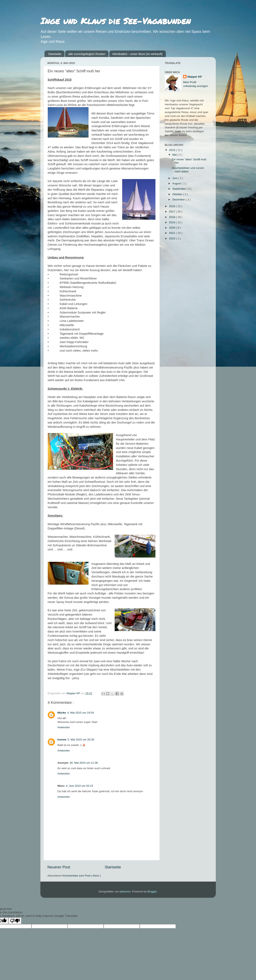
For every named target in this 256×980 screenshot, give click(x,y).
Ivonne (62, 740)
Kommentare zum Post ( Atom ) (81, 876)
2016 (172, 206)
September (180, 189)
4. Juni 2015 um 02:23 (80, 786)
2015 (172, 150)
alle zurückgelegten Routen (87, 54)
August (177, 183)
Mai (175, 155)
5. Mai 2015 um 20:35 (81, 740)
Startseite (55, 54)
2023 (172, 238)
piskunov (125, 891)
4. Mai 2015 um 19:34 (81, 713)
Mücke (62, 713)
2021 (172, 233)
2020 (172, 228)
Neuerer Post (59, 867)
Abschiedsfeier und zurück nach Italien (188, 170)
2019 (172, 222)
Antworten (64, 727)
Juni (175, 178)
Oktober (178, 194)
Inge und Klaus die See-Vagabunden (116, 21)
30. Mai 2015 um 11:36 (84, 763)
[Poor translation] (15, 921)
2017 (172, 212)
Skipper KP (195, 77)
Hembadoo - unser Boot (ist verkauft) (137, 54)
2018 (172, 217)
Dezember (179, 200)
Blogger (152, 891)
